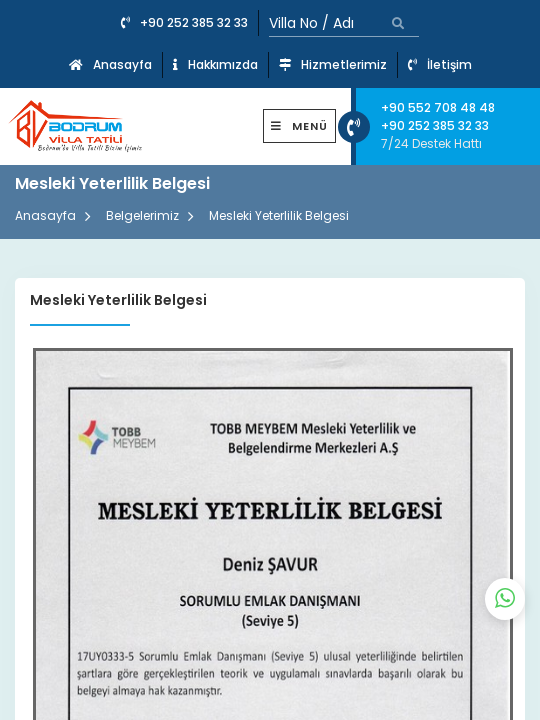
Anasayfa (110, 64)
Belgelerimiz (142, 215)
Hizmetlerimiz (333, 64)
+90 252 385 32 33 (184, 22)
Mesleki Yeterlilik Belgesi (279, 215)
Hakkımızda (215, 64)
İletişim (440, 64)
